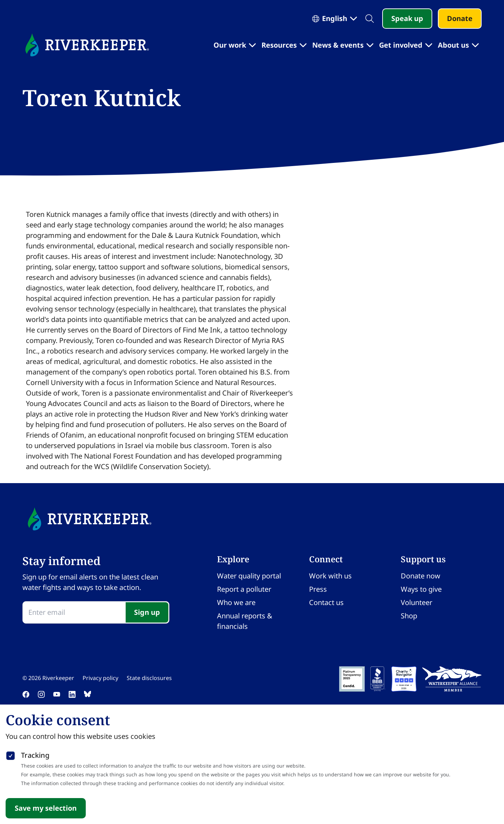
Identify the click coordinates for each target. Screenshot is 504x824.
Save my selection (46, 808)
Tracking (35, 755)
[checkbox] (10, 754)
